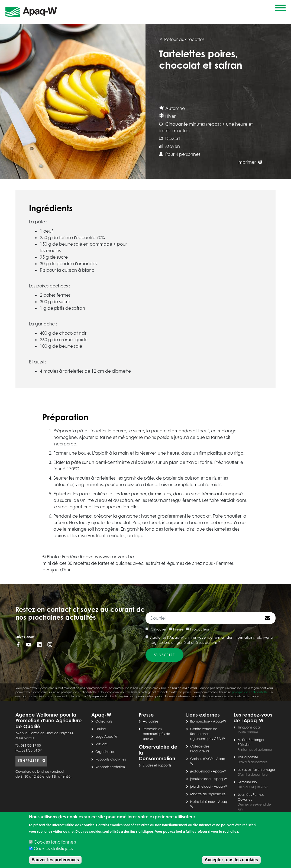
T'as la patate (248, 757)
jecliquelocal (200, 771)
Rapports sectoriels (110, 767)
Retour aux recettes (182, 39)
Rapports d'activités (111, 759)
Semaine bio (247, 782)
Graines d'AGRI (202, 759)
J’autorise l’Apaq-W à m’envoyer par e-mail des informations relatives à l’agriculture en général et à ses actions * (211, 640)
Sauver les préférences (55, 860)
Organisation (105, 752)
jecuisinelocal (201, 779)
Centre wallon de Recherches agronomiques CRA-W (208, 734)
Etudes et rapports (157, 765)
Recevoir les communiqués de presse (156, 734)
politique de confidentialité (250, 692)
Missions (101, 744)
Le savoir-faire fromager (256, 770)
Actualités (151, 721)
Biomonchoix (200, 721)
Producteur (200, 629)
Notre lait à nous (203, 802)
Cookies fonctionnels (55, 842)
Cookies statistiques (53, 848)
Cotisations (104, 721)
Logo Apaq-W (106, 736)
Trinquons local (249, 727)
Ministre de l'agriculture (208, 794)
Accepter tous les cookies (231, 860)
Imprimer (250, 162)
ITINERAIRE (29, 761)
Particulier (158, 629)
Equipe (101, 729)
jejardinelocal (201, 786)
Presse (178, 629)
